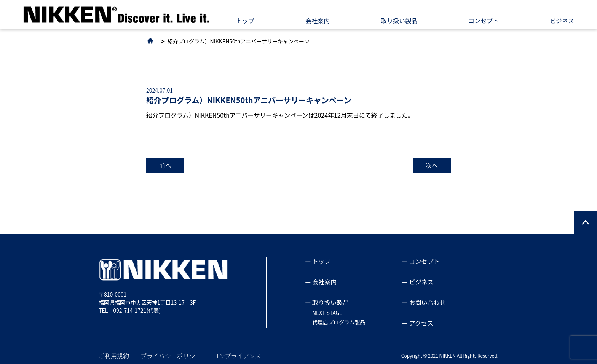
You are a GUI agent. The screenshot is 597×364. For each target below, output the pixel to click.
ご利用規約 (114, 356)
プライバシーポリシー (171, 356)
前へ (165, 165)
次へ (432, 165)
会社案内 (318, 21)
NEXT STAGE (327, 313)
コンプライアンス (237, 356)
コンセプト (484, 21)
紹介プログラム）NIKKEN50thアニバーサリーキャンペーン (238, 41)
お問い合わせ (428, 302)
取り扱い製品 (399, 21)
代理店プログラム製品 (339, 322)
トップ (245, 21)
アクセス (421, 323)
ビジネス (562, 21)
